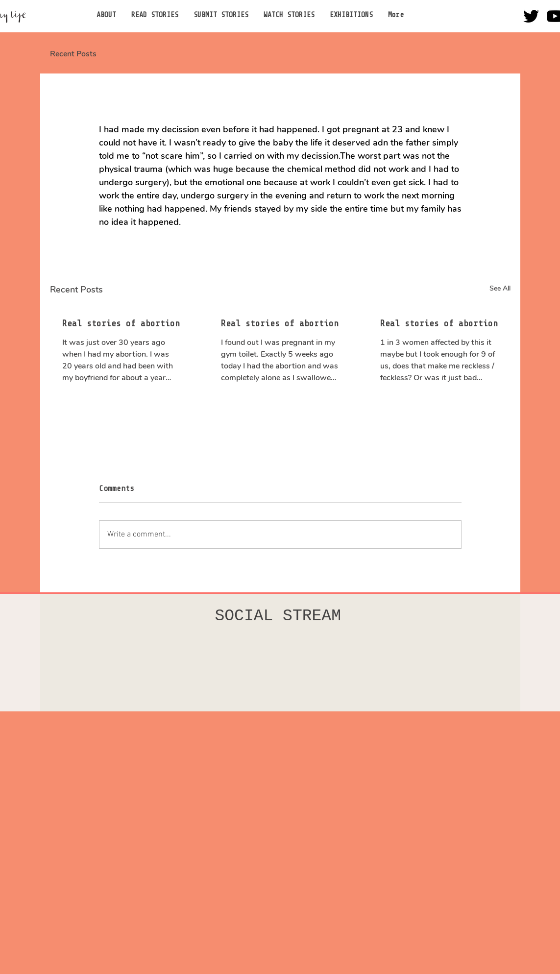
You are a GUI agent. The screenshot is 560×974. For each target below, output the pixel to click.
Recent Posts (73, 54)
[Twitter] (531, 16)
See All (500, 288)
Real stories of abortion (121, 323)
